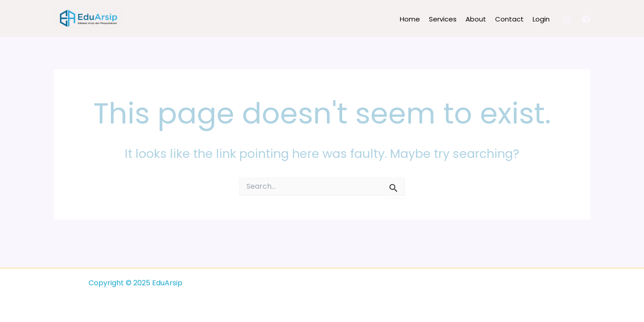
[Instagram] (567, 19)
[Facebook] (586, 19)
